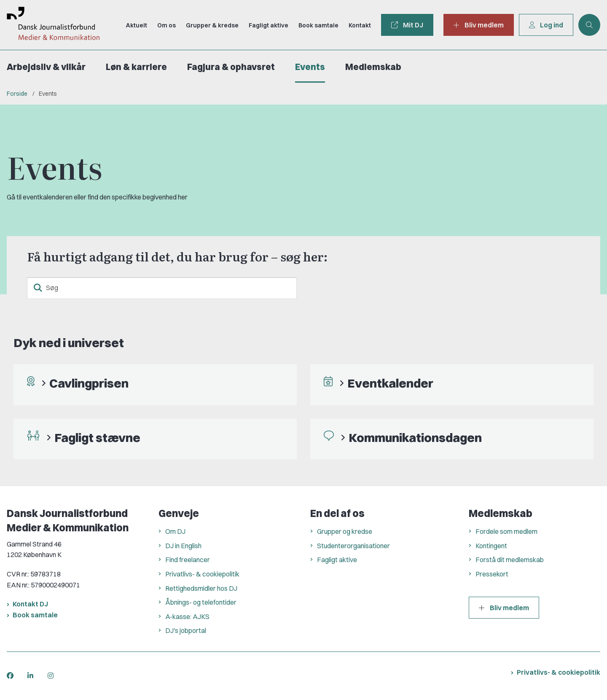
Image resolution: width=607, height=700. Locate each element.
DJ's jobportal (186, 630)
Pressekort (492, 574)
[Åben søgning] (589, 25)
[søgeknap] (38, 288)
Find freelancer (188, 560)
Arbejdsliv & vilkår (46, 67)
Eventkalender (390, 383)
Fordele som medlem (506, 531)
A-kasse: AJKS (187, 617)
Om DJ (175, 531)
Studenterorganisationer (353, 546)
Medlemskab (373, 67)
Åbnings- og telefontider (201, 602)
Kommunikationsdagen (415, 437)
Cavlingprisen (89, 383)
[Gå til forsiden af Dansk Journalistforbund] (50, 25)
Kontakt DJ (30, 604)
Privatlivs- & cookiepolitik (202, 574)
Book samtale (35, 615)
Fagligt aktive (337, 560)
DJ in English (183, 546)
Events (310, 67)
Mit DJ (407, 25)
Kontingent (491, 546)
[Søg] (162, 288)
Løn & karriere (136, 67)
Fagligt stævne (97, 437)
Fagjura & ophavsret (231, 67)
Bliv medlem (504, 608)
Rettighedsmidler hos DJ (201, 588)
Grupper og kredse (345, 531)
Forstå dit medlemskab (510, 560)
